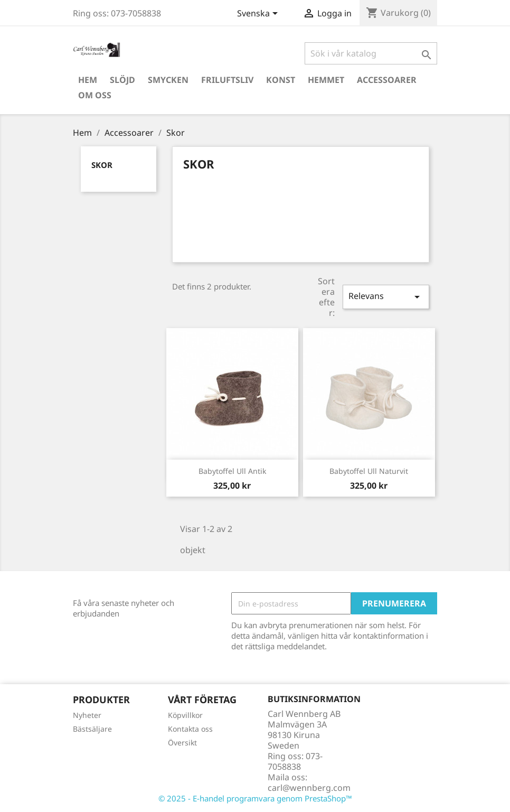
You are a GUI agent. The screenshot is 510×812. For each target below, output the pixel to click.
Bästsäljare (92, 729)
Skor (102, 165)
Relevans (386, 297)
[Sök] (371, 53)
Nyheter (87, 715)
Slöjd (122, 80)
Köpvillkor (185, 715)
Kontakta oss (190, 729)
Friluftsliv (227, 80)
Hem (88, 80)
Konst (281, 80)
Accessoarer (387, 80)
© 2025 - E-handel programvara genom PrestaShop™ (255, 798)
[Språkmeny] (259, 14)
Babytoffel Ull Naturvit (369, 471)
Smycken (168, 80)
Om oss (95, 95)
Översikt (182, 743)
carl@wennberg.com (309, 788)
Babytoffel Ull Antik (232, 471)
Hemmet (326, 80)
